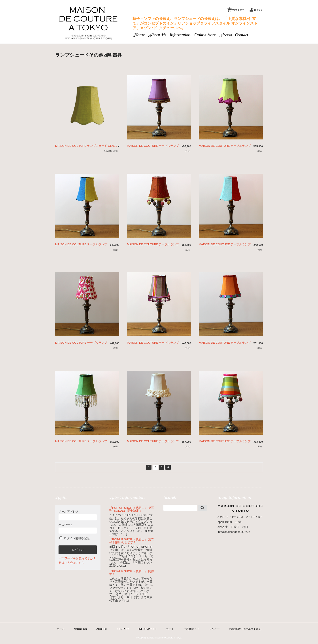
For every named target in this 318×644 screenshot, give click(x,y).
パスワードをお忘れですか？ (77, 558)
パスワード (78, 528)
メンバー (214, 629)
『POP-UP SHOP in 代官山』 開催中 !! (132, 573)
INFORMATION (147, 629)
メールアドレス (78, 515)
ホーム (61, 629)
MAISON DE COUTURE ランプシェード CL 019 (86, 146)
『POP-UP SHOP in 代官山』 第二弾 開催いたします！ (132, 541)
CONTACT (123, 629)
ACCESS (102, 629)
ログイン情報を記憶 (75, 538)
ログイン (258, 10)
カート (170, 629)
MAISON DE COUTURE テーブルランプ (153, 146)
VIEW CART (236, 9)
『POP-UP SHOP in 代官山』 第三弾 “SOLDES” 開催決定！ (132, 509)
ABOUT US (80, 629)
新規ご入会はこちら (71, 563)
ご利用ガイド (192, 629)
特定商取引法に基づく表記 (245, 629)
